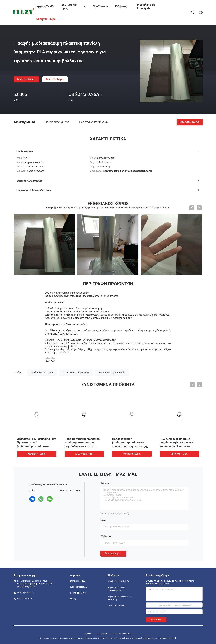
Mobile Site (103, 634)
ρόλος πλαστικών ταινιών (76, 373)
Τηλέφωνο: (107, 536)
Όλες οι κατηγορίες (117, 605)
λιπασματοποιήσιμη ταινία (112, 373)
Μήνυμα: (106, 483)
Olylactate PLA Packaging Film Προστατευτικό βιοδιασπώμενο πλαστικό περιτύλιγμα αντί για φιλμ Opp (37, 446)
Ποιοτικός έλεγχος (79, 593)
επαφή (73, 599)
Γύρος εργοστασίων (79, 587)
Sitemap (88, 634)
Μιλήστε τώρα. (26, 79)
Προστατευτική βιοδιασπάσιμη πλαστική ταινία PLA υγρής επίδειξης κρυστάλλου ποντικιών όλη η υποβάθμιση (131, 446)
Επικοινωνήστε (113, 553)
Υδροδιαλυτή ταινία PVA (119, 581)
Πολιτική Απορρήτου (122, 634)
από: (104, 520)
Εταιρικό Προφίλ (78, 581)
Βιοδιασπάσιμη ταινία (42, 373)
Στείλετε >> (156, 620)
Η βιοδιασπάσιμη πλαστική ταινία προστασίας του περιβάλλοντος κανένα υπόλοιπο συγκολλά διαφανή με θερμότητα (83, 446)
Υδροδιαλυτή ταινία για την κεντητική (120, 598)
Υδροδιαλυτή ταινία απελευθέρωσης (117, 589)
